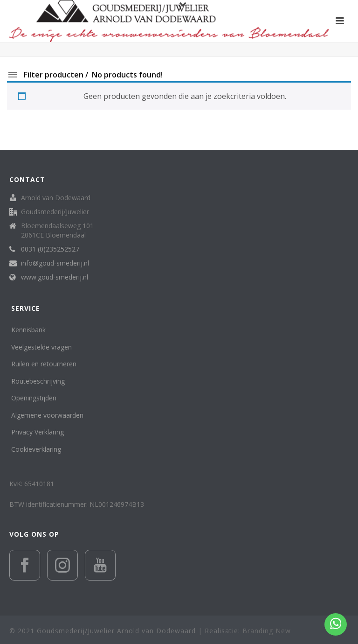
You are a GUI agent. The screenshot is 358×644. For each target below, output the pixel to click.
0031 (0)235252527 (50, 249)
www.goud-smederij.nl (55, 277)
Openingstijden (34, 398)
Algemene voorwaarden (47, 415)
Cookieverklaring (36, 449)
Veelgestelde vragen (41, 347)
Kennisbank (28, 330)
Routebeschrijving (38, 381)
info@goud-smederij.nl (55, 263)
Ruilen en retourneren (44, 364)
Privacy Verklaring (38, 432)
